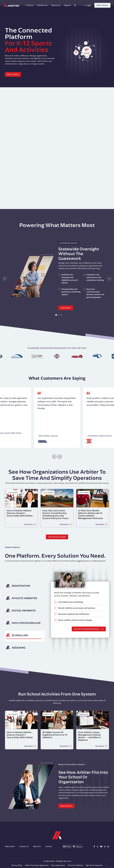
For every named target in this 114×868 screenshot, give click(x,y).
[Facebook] (94, 846)
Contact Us (24, 846)
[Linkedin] (108, 846)
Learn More (66, 308)
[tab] (56, 315)
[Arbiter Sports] (11, 5)
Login (87, 5)
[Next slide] (109, 279)
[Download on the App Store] (67, 846)
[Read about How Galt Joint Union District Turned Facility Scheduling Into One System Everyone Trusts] (57, 508)
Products (30, 5)
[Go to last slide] (5, 279)
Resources (56, 5)
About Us (37, 846)
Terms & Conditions (75, 865)
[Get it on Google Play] (78, 846)
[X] (98, 846)
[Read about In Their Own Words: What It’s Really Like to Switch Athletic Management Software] (93, 508)
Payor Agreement (58, 865)
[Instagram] (105, 846)
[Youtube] (101, 846)
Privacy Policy (17, 865)
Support (67, 5)
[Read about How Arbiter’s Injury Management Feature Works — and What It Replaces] (93, 730)
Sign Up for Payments (94, 865)
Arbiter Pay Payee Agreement (37, 865)
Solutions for (42, 5)
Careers (49, 846)
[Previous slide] (54, 457)
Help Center (10, 846)
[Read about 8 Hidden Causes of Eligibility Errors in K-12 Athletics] (57, 730)
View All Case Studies (57, 537)
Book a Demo (102, 5)
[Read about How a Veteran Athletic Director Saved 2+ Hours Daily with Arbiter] (21, 508)
